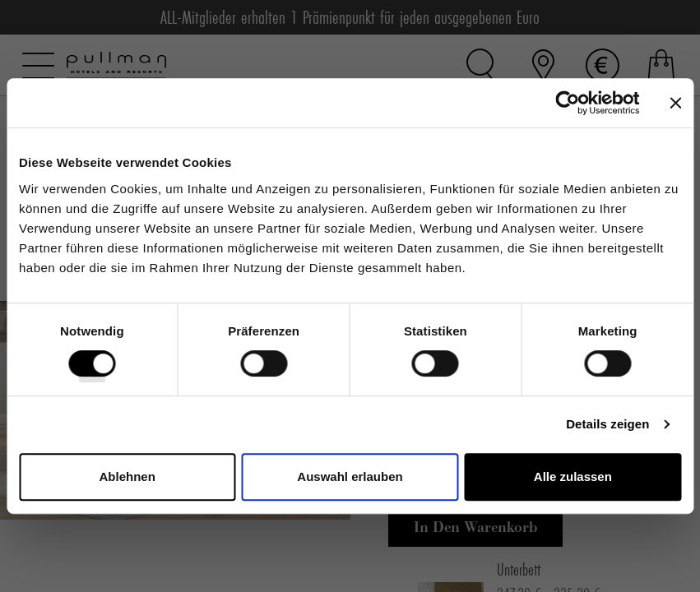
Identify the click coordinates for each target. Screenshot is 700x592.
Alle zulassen (573, 476)
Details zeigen (607, 424)
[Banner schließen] (675, 103)
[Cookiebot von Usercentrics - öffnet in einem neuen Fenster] (567, 103)
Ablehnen (127, 476)
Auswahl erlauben (350, 476)
